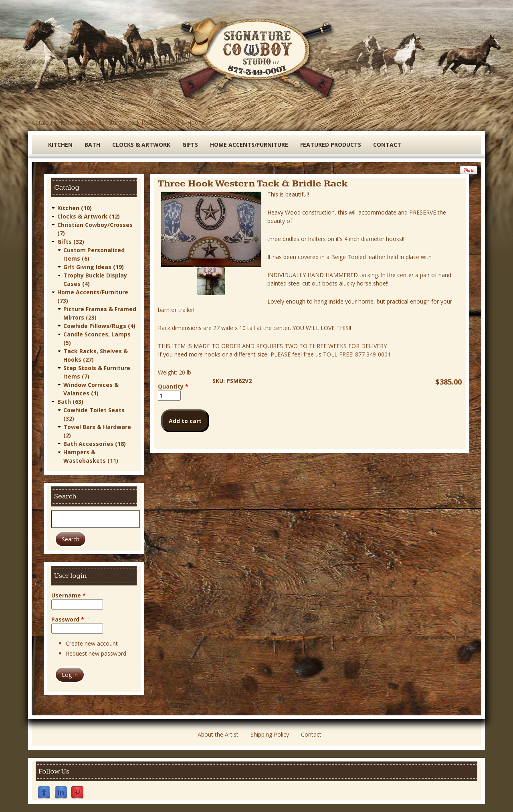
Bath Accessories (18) (95, 444)
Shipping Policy (270, 734)
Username (69, 595)
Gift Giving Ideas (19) (94, 267)
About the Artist (218, 734)
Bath (92, 145)
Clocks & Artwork (141, 145)
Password (68, 619)
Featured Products (331, 145)
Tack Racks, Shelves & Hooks (166, 123)
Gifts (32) (71, 242)
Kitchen (60, 145)
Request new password (96, 653)
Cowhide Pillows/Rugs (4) (99, 326)
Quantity (173, 386)
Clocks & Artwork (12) (89, 216)
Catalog (42, 123)
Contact (387, 145)
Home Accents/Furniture (90, 123)
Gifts (190, 145)
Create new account (92, 643)
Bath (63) (70, 402)
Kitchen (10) (75, 208)
